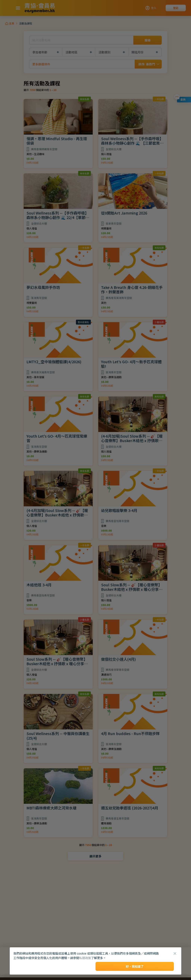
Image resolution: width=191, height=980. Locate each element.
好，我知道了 (135, 966)
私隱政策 (85, 958)
